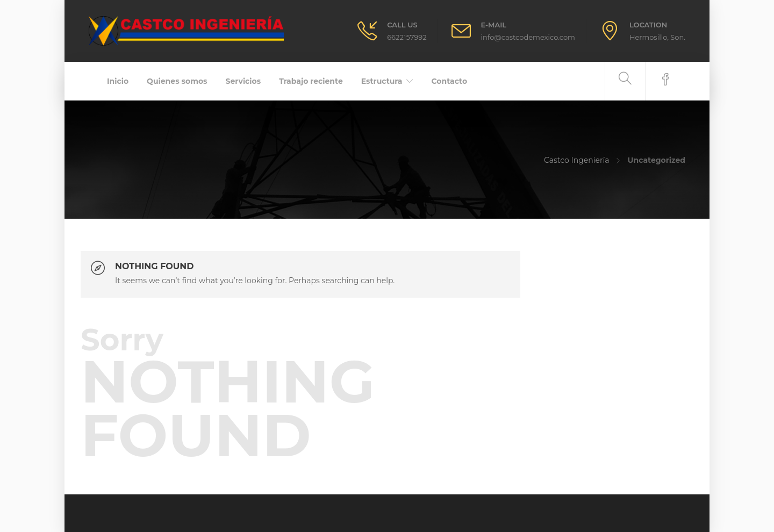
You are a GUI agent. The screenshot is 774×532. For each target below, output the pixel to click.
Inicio (118, 81)
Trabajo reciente (311, 81)
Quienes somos (177, 81)
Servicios (243, 81)
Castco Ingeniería (577, 160)
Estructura (382, 81)
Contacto (449, 81)
